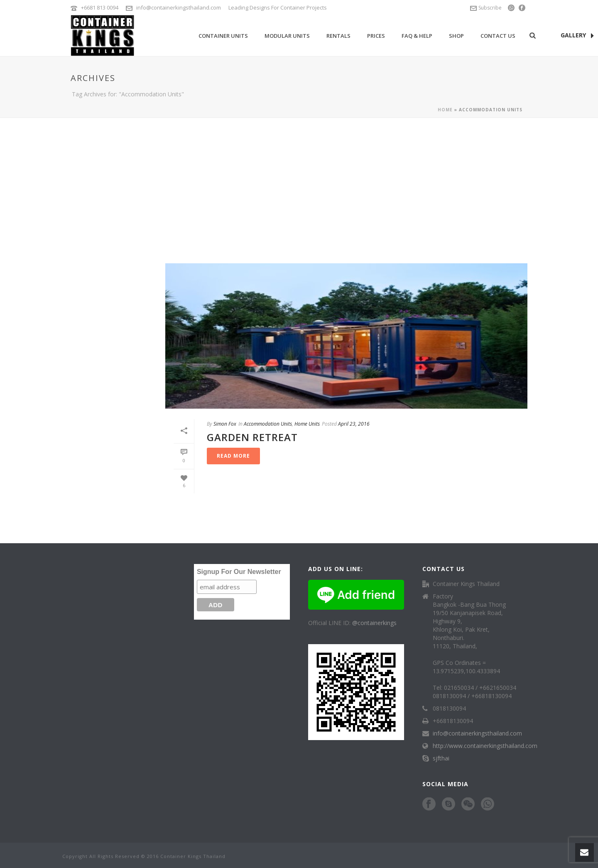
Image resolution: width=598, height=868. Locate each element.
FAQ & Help (417, 36)
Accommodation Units (268, 424)
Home (445, 110)
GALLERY (577, 36)
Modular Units (287, 36)
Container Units (223, 36)
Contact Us (498, 36)
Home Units (307, 424)
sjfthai (441, 758)
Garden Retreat (252, 437)
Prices (376, 36)
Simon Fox (225, 424)
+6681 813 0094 (100, 7)
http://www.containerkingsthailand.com (485, 746)
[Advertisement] (299, 180)
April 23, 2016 (354, 424)
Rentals (338, 36)
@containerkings (374, 623)
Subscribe (486, 8)
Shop (456, 36)
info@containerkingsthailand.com (179, 7)
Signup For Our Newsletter (239, 572)
